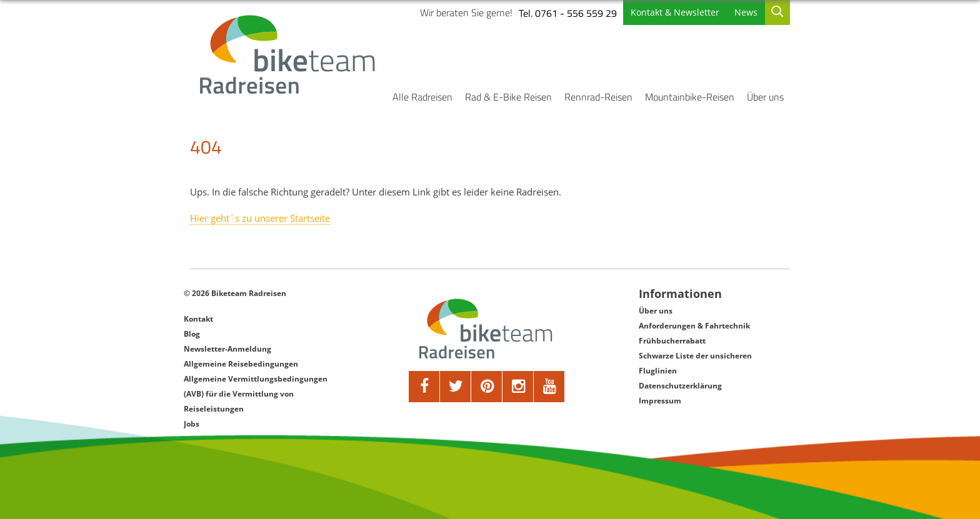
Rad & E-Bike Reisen (508, 97)
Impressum (660, 401)
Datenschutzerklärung (680, 386)
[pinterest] (487, 387)
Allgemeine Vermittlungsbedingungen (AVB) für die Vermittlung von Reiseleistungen (256, 394)
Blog (192, 334)
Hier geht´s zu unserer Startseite (260, 218)
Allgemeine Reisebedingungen (241, 364)
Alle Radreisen (422, 97)
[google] (518, 387)
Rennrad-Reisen (598, 97)
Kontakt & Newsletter (675, 12)
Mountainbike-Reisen (690, 97)
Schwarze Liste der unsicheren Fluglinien (695, 363)
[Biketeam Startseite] (289, 54)
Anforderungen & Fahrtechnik (694, 326)
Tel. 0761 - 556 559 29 (568, 13)
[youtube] (549, 387)
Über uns (765, 97)
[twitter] (456, 387)
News (746, 12)
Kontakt (198, 319)
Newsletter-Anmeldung (227, 349)
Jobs (192, 424)
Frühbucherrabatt (672, 341)
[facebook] (424, 387)
